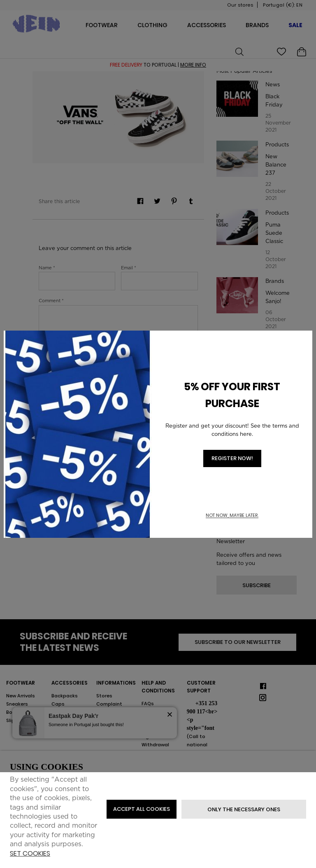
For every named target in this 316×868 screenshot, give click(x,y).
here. (246, 434)
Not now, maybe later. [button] (232, 515)
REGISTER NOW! (232, 458)
